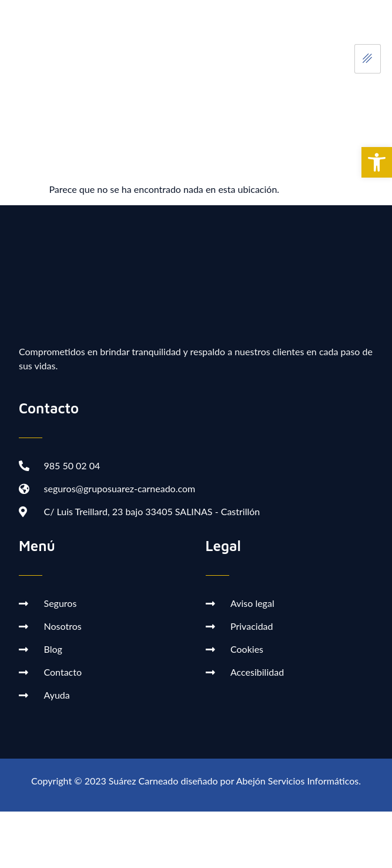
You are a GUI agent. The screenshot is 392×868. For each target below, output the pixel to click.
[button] (377, 162)
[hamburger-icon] (368, 59)
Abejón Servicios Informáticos (297, 781)
